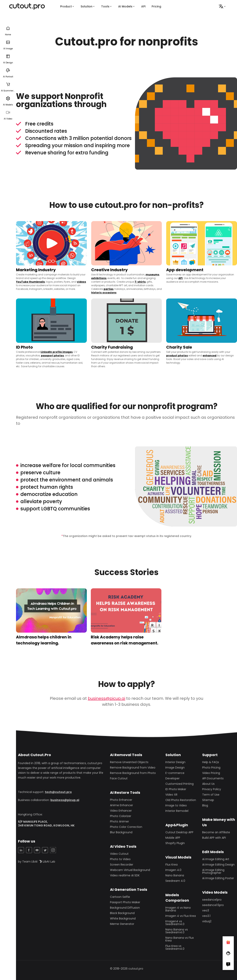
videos (81, 282)
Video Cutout (119, 854)
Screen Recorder (122, 865)
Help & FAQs (211, 762)
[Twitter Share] (45, 850)
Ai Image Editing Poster (218, 878)
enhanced (209, 355)
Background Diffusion (125, 908)
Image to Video (176, 805)
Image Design (175, 768)
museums (152, 275)
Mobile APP (173, 838)
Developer (172, 778)
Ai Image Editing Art (216, 859)
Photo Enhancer (121, 800)
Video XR (171, 795)
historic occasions (104, 293)
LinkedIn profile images (57, 352)
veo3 (206, 910)
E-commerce (175, 773)
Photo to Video (120, 859)
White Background (123, 918)
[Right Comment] (228, 964)
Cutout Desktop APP (179, 832)
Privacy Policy (212, 789)
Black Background (122, 913)
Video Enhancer (121, 811)
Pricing (156, 6)
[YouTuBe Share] (37, 850)
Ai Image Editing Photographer (213, 871)
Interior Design (175, 762)
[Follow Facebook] (228, 953)
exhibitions (99, 278)
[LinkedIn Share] (21, 850)
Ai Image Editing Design (218, 865)
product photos (177, 355)
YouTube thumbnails (30, 282)
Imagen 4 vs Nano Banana (178, 909)
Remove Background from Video (133, 768)
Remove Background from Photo (133, 773)
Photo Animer (119, 821)
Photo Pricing (211, 768)
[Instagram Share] (53, 850)
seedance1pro (212, 900)
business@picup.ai (106, 698)
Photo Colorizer (121, 816)
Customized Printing (179, 784)
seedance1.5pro (213, 905)
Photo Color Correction (126, 827)
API (143, 6)
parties (108, 289)
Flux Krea (171, 865)
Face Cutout (119, 778)
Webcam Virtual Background (130, 870)
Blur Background (121, 832)
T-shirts (140, 282)
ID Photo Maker (176, 789)
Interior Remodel (177, 811)
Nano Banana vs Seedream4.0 (177, 931)
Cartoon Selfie (120, 897)
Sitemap (208, 800)
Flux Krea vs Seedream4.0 (175, 947)
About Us (208, 784)
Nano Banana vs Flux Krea (180, 939)
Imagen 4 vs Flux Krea (181, 916)
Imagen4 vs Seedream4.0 (175, 923)
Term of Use (211, 795)
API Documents (213, 778)
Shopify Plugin (175, 843)
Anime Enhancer (121, 805)
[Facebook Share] (29, 850)
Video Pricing (211, 773)
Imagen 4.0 (173, 870)
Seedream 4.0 (175, 881)
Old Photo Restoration (181, 800)
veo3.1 (206, 916)
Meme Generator (122, 924)
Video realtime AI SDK (125, 875)
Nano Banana (175, 875)
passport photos (52, 355)
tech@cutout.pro (58, 792)
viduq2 (207, 921)
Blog (205, 805)
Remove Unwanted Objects (129, 762)
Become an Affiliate (216, 832)
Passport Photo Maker (125, 902)
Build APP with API (214, 838)
